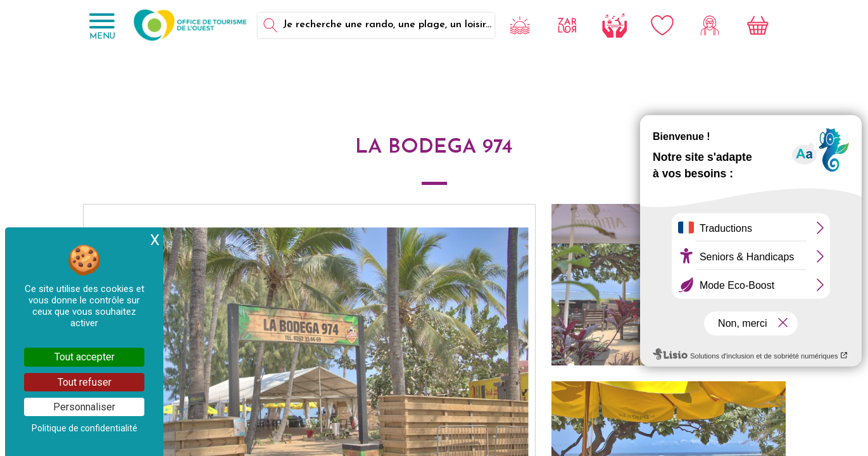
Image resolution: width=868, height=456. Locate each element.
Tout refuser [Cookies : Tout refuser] (85, 382)
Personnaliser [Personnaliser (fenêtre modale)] (84, 407)
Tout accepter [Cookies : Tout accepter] (85, 357)
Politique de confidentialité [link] (85, 428)
